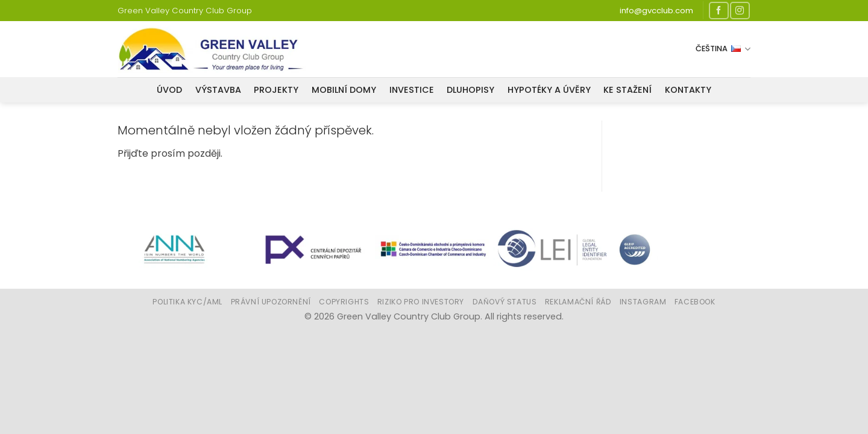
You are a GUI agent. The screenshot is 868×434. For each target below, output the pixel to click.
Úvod (169, 90)
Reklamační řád (578, 302)
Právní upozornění (271, 302)
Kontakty (688, 90)
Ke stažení (627, 90)
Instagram (643, 302)
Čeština (723, 49)
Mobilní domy (344, 90)
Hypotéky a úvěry (549, 90)
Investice (412, 90)
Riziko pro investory (421, 302)
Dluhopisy (470, 90)
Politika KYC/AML (187, 302)
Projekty (276, 90)
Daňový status (505, 302)
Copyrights (344, 302)
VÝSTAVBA (218, 90)
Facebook (695, 302)
